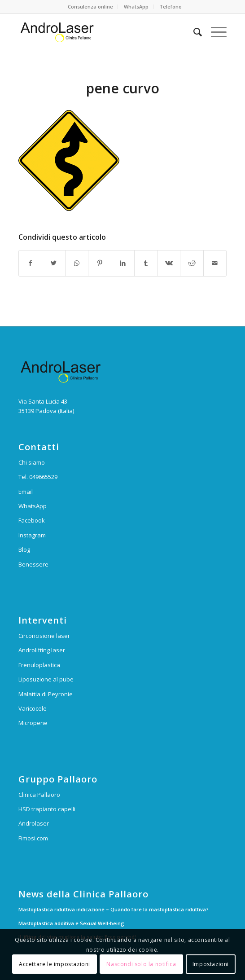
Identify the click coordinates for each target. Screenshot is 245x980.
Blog (24, 549)
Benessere (33, 564)
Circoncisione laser (44, 636)
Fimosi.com (33, 838)
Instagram (32, 535)
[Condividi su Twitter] (53, 263)
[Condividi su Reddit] (192, 263)
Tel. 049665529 (38, 477)
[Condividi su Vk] (169, 263)
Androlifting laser (42, 650)
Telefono (171, 7)
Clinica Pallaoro (39, 795)
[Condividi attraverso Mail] (215, 263)
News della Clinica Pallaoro (83, 894)
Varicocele (33, 708)
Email (26, 492)
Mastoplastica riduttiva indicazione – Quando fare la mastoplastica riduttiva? (114, 909)
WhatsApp (136, 7)
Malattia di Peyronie (46, 694)
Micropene (33, 723)
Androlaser (34, 823)
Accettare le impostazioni (55, 964)
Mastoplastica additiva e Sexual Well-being (71, 923)
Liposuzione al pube (46, 679)
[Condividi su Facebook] (30, 263)
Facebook (32, 520)
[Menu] (214, 32)
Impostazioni (211, 964)
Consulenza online (90, 7)
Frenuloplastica (39, 665)
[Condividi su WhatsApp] (77, 263)
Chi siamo (32, 462)
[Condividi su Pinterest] (100, 263)
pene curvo (123, 88)
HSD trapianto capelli (47, 809)
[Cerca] (193, 32)
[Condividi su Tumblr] (146, 263)
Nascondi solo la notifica (141, 964)
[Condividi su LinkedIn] (122, 263)
